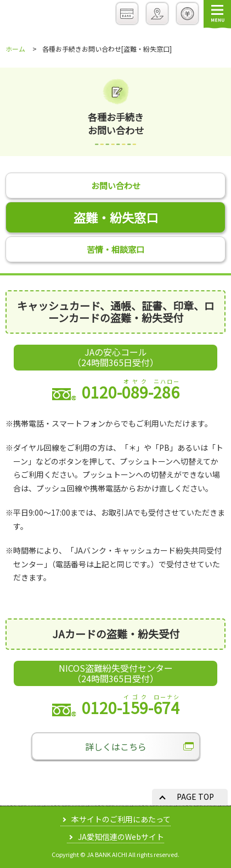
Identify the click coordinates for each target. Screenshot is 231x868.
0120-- (116, 392)
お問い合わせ (116, 186)
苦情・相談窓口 (116, 249)
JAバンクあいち (42, 16)
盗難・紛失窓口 (116, 217)
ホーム (15, 49)
